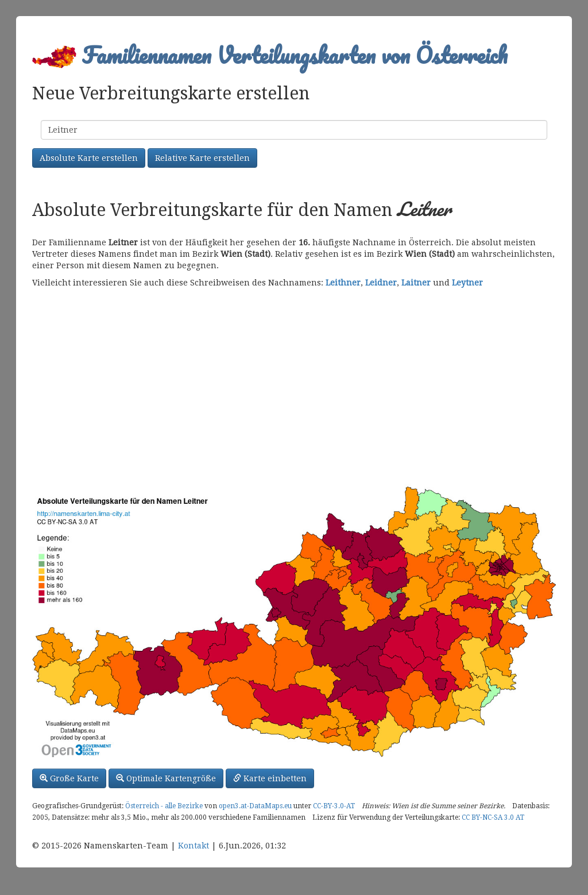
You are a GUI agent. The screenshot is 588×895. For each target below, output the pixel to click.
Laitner (416, 283)
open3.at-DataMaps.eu (255, 806)
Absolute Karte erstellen (89, 158)
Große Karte (69, 778)
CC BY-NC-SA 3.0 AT (493, 817)
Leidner (381, 283)
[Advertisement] (294, 386)
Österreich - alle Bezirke (164, 806)
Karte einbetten (270, 778)
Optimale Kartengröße (166, 778)
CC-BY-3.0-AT (334, 806)
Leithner (343, 283)
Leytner (467, 283)
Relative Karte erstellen (202, 158)
